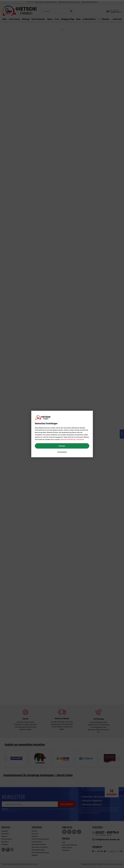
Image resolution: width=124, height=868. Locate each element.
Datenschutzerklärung (68, 439)
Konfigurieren (62, 452)
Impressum (80, 439)
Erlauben (62, 446)
